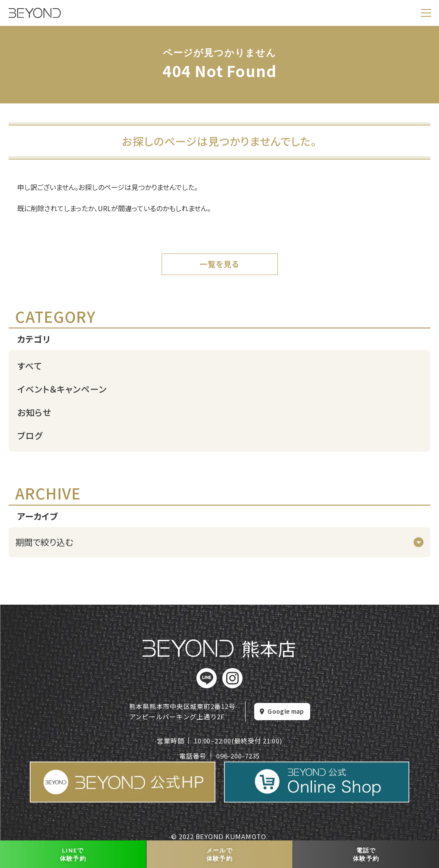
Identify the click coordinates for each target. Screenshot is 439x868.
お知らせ (34, 412)
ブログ (30, 436)
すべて (30, 366)
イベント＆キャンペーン (62, 389)
